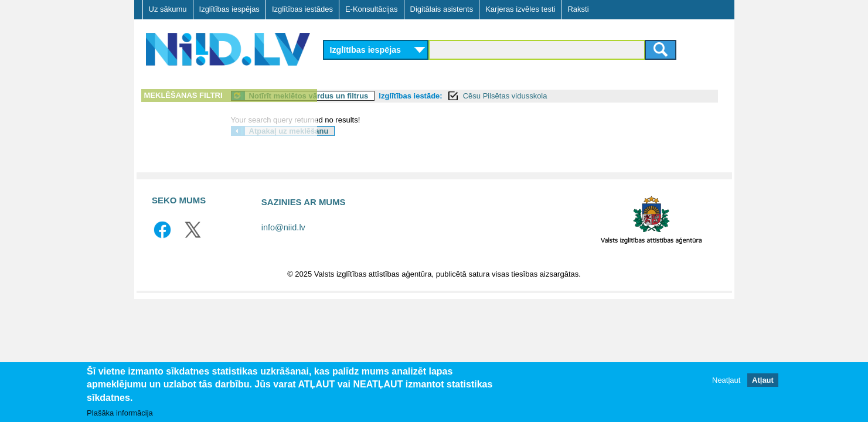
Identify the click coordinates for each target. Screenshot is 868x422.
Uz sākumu (168, 9)
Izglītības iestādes (302, 9)
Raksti (578, 9)
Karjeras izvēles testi (520, 9)
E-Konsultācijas (372, 9)
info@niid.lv (283, 227)
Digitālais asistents (442, 9)
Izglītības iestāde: (506, 96)
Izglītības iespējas (229, 9)
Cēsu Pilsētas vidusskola (601, 96)
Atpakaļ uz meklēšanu (384, 131)
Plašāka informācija (120, 413)
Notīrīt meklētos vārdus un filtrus (404, 96)
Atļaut (763, 380)
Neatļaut (726, 380)
